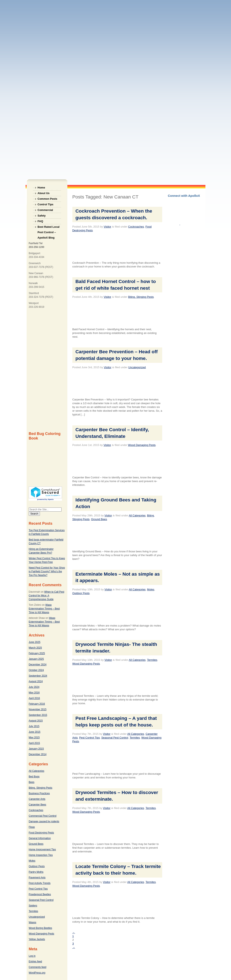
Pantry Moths (36, 872)
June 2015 (35, 732)
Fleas (32, 827)
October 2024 (36, 670)
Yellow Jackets (37, 939)
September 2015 (38, 715)
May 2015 (34, 737)
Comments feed (38, 967)
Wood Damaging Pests (41, 934)
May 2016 (34, 693)
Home (41, 188)
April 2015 (34, 743)
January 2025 (36, 659)
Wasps (32, 922)
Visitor (107, 227)
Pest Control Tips (38, 889)
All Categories (36, 771)
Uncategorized (37, 917)
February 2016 (37, 704)
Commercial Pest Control (43, 816)
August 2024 (36, 681)
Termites (33, 911)
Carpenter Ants (37, 799)
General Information (40, 838)
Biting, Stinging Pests (40, 788)
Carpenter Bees (37, 805)
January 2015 (36, 749)
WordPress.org (37, 973)
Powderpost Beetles (40, 894)
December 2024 (38, 665)
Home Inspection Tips (41, 855)
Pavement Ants (37, 878)
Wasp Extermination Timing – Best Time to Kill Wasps (44, 609)
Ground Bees (36, 844)
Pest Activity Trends (40, 883)
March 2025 (35, 648)
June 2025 (35, 642)
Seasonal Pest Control (41, 900)
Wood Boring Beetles (40, 928)
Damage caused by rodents (44, 821)
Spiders (33, 906)
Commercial (45, 210)
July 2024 (34, 687)
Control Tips (46, 204)
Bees (31, 782)
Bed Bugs (34, 777)
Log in (32, 956)
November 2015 (38, 709)
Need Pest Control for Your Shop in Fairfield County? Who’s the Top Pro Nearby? (47, 571)
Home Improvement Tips (42, 849)
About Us (44, 193)
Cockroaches (36, 810)
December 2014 (38, 754)
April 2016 (34, 698)
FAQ (40, 221)
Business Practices (39, 793)
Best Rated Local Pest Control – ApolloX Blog (49, 227)
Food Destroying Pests (41, 833)
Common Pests (48, 199)
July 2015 (34, 726)
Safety (42, 216)
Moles (32, 861)
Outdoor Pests (37, 866)
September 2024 (38, 676)
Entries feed (35, 962)
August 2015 (36, 721)
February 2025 (37, 653)
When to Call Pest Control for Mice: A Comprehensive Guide (46, 596)
